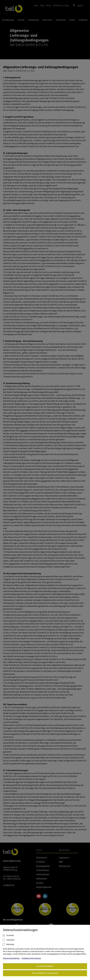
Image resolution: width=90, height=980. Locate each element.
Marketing (8, 944)
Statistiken (9, 940)
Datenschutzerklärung (11, 958)
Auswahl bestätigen (45, 966)
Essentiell (8, 935)
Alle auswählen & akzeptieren (45, 973)
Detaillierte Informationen (31, 958)
